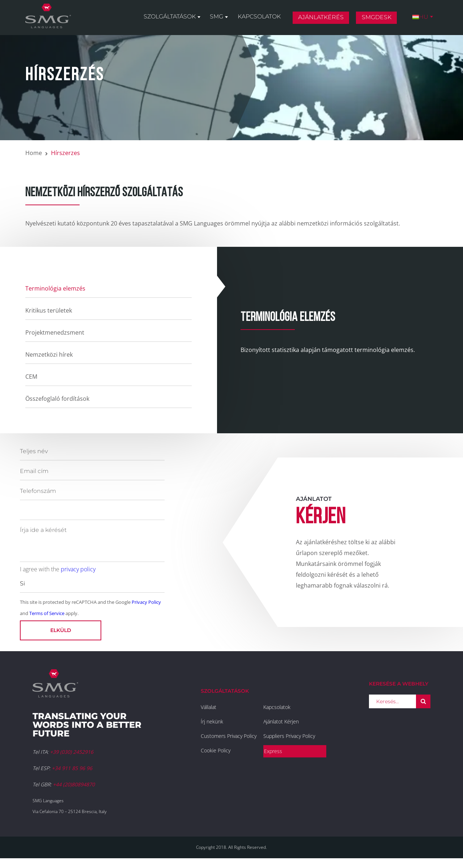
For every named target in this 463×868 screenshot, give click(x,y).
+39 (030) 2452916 (72, 752)
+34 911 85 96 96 (72, 768)
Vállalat (209, 707)
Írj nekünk (212, 721)
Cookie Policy (216, 750)
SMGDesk (377, 19)
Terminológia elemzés (55, 288)
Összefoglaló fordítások (57, 399)
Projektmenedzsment (55, 332)
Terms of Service (47, 613)
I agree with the (58, 569)
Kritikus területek (49, 310)
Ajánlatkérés (322, 19)
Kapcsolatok (261, 19)
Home (34, 153)
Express (273, 751)
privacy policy (78, 569)
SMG (219, 19)
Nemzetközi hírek (49, 354)
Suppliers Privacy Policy (289, 736)
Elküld (61, 630)
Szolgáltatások (172, 19)
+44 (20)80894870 (74, 784)
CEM (31, 377)
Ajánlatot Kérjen (281, 721)
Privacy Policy (146, 602)
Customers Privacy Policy (229, 736)
